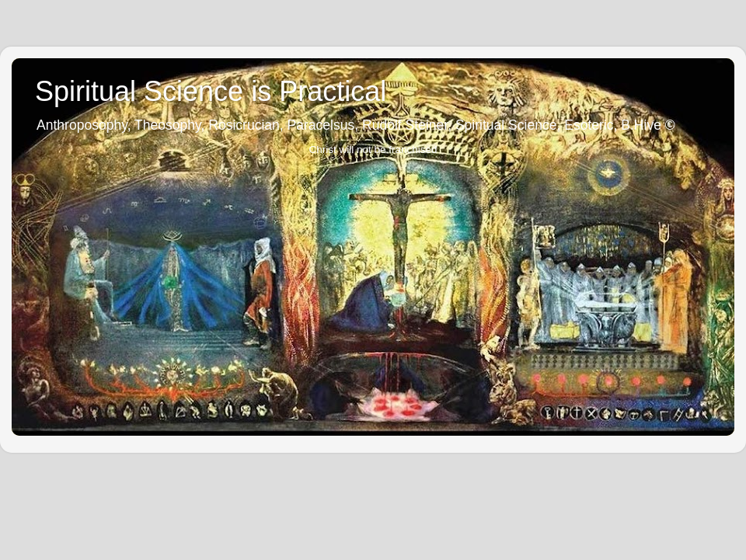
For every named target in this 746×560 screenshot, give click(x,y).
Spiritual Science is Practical (211, 91)
